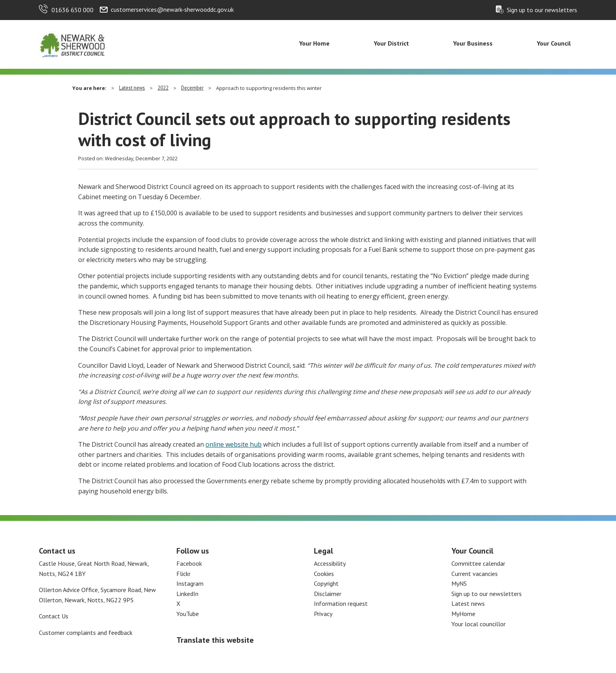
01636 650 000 (72, 10)
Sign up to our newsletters (542, 10)
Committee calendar (478, 563)
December (192, 88)
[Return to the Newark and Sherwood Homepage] (72, 44)
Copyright (326, 583)
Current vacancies (475, 574)
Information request (341, 603)
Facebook (189, 563)
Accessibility (330, 563)
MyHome (463, 614)
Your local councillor (478, 624)
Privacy (323, 614)
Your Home (314, 43)
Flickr (183, 574)
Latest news (132, 88)
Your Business (473, 43)
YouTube (188, 614)
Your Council (554, 43)
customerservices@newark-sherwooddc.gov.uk (172, 9)
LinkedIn (187, 594)
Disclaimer (328, 594)
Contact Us (54, 616)
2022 (163, 88)
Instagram (190, 583)
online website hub (234, 444)
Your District (391, 43)
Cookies (324, 574)
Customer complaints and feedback (86, 633)
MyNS (459, 583)
